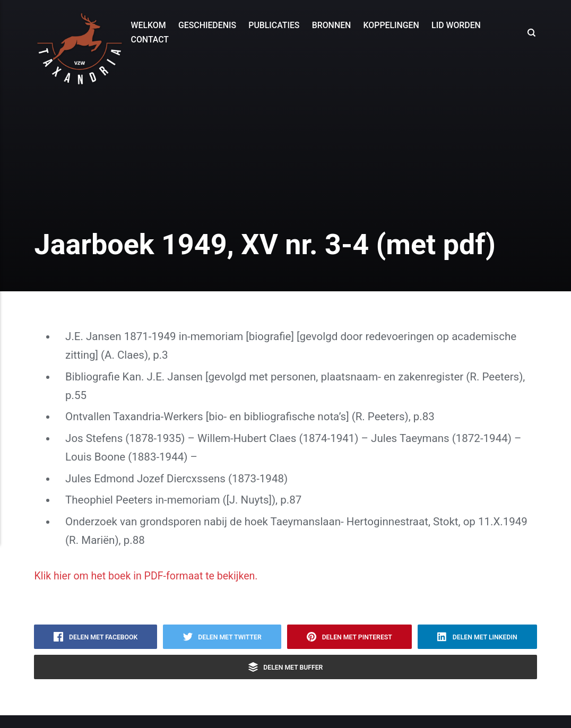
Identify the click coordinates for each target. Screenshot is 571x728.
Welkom (148, 25)
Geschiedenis (207, 25)
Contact (149, 40)
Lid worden (456, 25)
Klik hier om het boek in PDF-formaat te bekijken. (152, 576)
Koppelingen (391, 25)
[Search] (530, 32)
